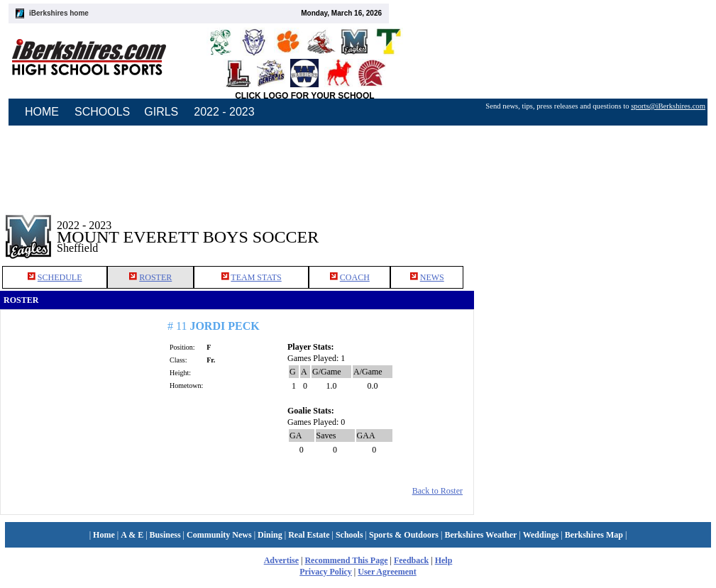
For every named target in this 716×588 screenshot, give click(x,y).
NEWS (432, 277)
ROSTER (155, 277)
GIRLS (161, 112)
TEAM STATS (256, 277)
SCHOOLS (102, 112)
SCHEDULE (60, 277)
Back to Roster (437, 491)
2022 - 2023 (224, 112)
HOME (42, 112)
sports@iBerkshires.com (668, 106)
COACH (355, 277)
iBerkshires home (59, 13)
